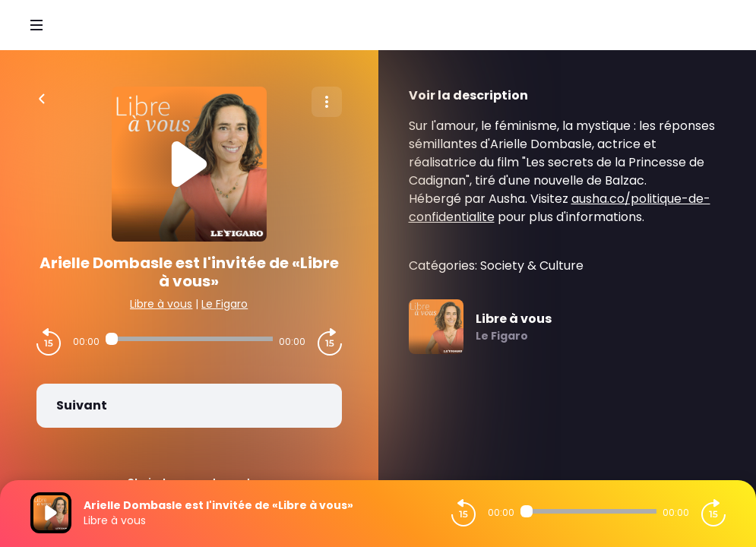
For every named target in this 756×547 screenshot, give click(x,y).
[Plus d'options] (327, 102)
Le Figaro (225, 304)
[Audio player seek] (189, 339)
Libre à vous (161, 304)
